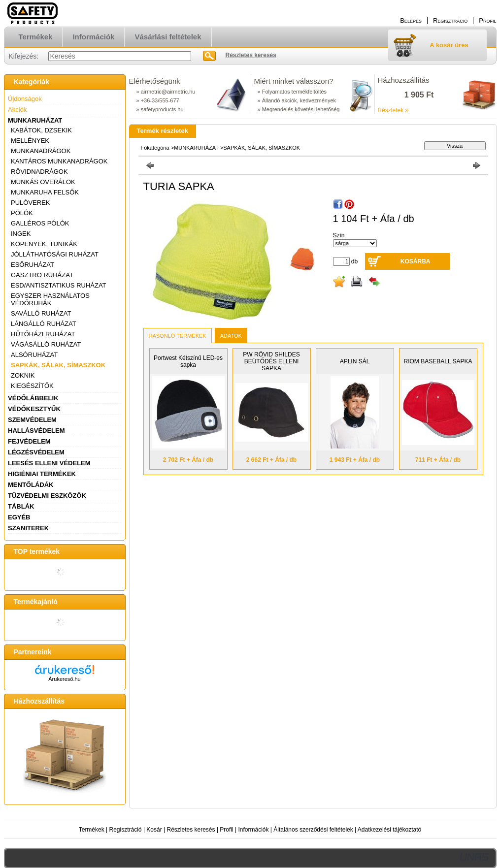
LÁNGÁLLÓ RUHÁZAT (44, 324)
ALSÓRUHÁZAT (34, 355)
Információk (253, 830)
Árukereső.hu (64, 679)
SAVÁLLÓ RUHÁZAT (41, 313)
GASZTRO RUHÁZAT (42, 275)
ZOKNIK (23, 375)
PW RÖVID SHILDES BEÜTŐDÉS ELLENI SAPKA (271, 361)
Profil (226, 830)
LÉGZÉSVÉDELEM (36, 452)
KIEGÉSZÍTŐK (32, 386)
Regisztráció (126, 830)
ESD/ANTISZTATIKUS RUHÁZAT (59, 285)
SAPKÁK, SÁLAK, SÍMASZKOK (58, 365)
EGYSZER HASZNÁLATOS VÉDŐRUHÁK (50, 299)
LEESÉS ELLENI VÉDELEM (49, 463)
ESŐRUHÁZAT (33, 265)
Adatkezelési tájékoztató (389, 830)
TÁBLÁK (21, 506)
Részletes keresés (191, 830)
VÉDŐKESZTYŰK (34, 409)
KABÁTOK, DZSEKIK (41, 130)
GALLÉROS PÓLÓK (40, 223)
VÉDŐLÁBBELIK (33, 398)
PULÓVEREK (30, 203)
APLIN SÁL (355, 361)
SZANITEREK (28, 528)
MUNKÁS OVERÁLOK (43, 182)
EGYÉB (19, 517)
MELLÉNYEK (30, 141)
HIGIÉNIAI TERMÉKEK (42, 474)
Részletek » (393, 110)
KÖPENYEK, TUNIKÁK (44, 244)
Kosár (154, 830)
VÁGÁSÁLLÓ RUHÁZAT (46, 344)
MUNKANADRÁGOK (41, 151)
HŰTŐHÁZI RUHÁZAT (43, 334)
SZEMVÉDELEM (32, 420)
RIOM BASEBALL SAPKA (438, 361)
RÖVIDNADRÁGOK (39, 172)
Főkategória (155, 148)
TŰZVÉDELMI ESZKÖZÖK (47, 496)
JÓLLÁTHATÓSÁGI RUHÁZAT (55, 254)
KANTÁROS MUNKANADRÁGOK (59, 161)
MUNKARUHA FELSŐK (45, 192)
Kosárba (416, 261)
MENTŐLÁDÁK (31, 485)
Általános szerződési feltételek (313, 830)
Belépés (411, 20)
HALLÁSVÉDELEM (36, 431)
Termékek (92, 830)
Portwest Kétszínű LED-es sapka (188, 361)
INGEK (21, 234)
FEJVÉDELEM (29, 441)
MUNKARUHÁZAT (35, 120)
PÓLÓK (22, 213)
